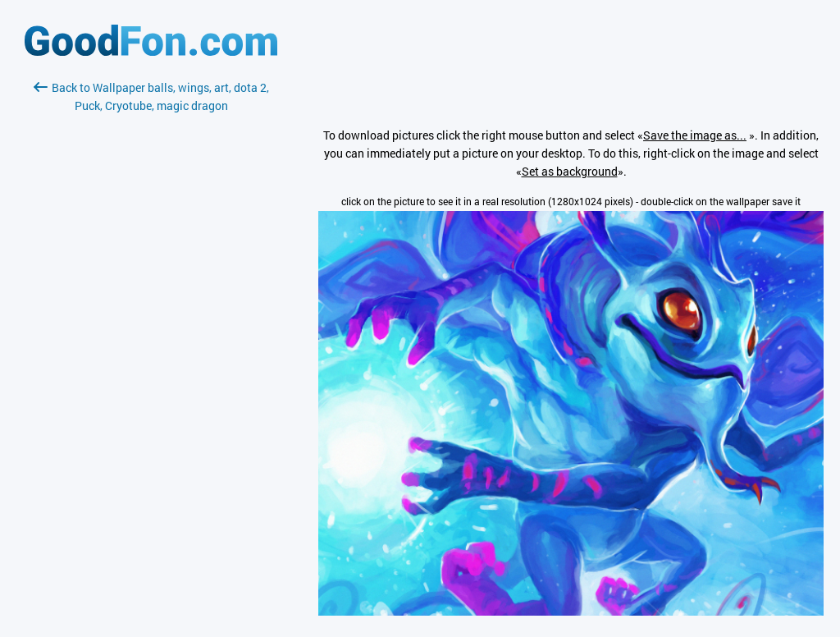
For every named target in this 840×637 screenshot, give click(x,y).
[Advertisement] (151, 309)
